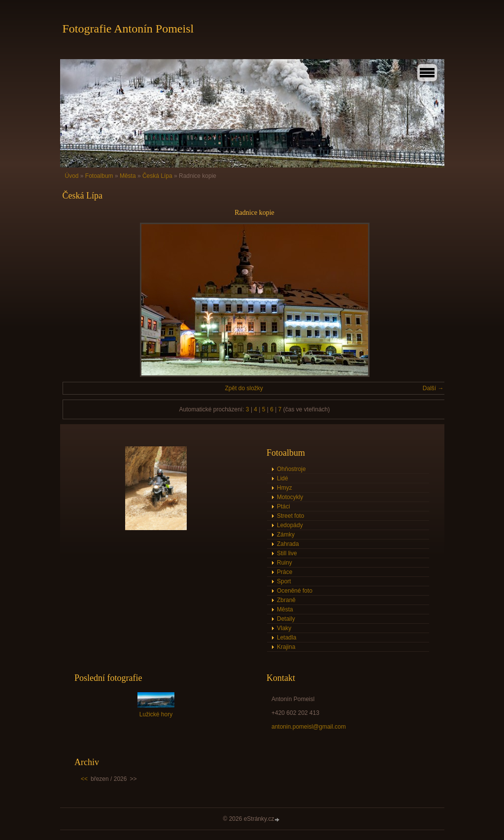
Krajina (286, 647)
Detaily (286, 619)
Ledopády (290, 525)
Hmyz (285, 488)
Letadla (286, 638)
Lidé (283, 478)
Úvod (72, 176)
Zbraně (286, 600)
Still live (287, 553)
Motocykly (290, 497)
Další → (433, 388)
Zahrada (288, 544)
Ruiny (285, 563)
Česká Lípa (157, 176)
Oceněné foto (295, 591)
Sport (284, 581)
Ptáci (284, 506)
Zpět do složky (244, 388)
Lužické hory (156, 714)
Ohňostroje (291, 469)
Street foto (290, 516)
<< (84, 779)
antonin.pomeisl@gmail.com (309, 727)
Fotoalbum (99, 176)
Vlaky (284, 628)
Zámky (286, 535)
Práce (285, 572)
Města (128, 176)
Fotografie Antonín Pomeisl (128, 29)
